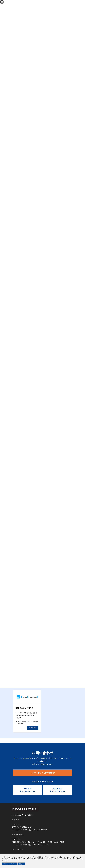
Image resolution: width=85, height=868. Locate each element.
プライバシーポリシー (17, 850)
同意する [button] (21, 864)
